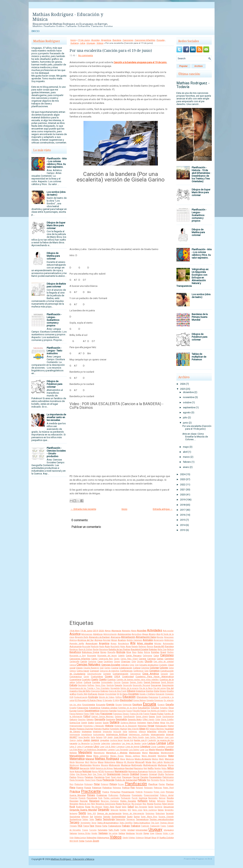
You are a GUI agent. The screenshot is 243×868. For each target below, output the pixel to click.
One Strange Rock (84, 774)
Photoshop (79, 784)
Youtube (88, 841)
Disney (101, 694)
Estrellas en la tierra (128, 708)
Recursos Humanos (110, 801)
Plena (72, 787)
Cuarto (95, 679)
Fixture (171, 711)
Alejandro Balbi (82, 637)
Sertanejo (73, 813)
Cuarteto (86, 679)
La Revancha (84, 743)
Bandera (117, 40)
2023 (183, 479)
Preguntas (115, 792)
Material (90, 759)
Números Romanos (138, 771)
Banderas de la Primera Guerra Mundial (200, 317)
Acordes (95, 40)
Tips (92, 826)
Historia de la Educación (126, 726)
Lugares (111, 750)
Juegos (95, 740)
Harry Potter (153, 723)
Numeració (109, 772)
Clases (79, 668)
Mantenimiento (167, 753)
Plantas (170, 784)
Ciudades (163, 665)
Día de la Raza (146, 688)
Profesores (125, 795)
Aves (128, 646)
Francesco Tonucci (121, 714)
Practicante (91, 791)
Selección (115, 810)
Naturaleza (119, 768)
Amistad (107, 640)
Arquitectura (123, 644)
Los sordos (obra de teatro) (56, 193)
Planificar (153, 784)
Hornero (98, 729)
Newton (158, 768)
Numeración (121, 771)
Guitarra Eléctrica (128, 723)
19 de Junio (84, 40)
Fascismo (121, 711)
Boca (134, 652)
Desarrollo (128, 685)
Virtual (148, 838)
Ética (171, 708)
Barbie (96, 649)
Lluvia (154, 747)
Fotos (98, 714)
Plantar (162, 784)
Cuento (103, 679)
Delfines (91, 685)
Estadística (95, 708)
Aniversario (159, 640)
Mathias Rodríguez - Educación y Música (68, 17)
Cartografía (74, 662)
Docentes (133, 694)
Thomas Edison (167, 823)
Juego (87, 740)
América (73, 640)
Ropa (88, 807)
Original (153, 774)
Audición (95, 646)
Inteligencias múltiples (139, 735)
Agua (145, 634)
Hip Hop (170, 723)
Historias (142, 726)
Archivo (198, 66)
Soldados (98, 817)
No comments (86, 56)
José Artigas (120, 737)
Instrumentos (99, 735)
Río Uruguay (137, 804)
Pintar (97, 784)
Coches (107, 668)
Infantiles (152, 731)
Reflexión (143, 801)
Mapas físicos (117, 756)
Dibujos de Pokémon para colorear (54, 384)
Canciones (128, 40)
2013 (183, 530)
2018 (183, 505)
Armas (114, 644)
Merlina (94, 762)
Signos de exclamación (109, 813)
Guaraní (98, 723)
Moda (148, 762)
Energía (110, 704)
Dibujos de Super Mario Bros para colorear (56, 225)
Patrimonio (168, 777)
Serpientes (169, 810)
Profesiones (113, 795)
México (120, 762)
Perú (71, 784)
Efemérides (142, 697)
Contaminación (120, 674)
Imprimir (97, 731)
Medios (155, 759)
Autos (123, 646)
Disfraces (93, 694)
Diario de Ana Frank (118, 691)
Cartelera (169, 659)
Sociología (75, 817)
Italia (93, 737)
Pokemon (97, 788)
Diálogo (104, 691)
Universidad (141, 830)
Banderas (74, 649)
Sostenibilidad (119, 817)
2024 (183, 474)
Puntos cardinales (112, 798)
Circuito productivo (149, 665)
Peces (99, 780)
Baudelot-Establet (140, 649)
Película (142, 780)
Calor (156, 656)
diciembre (188, 392)
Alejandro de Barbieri (99, 637)
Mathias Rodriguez (107, 759)
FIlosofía (136, 711)
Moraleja (96, 765)
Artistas (158, 644)
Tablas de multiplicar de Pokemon (199, 357)
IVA (105, 737)
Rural (118, 807)
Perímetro (155, 780)
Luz (147, 750)
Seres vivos (137, 810)
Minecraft (140, 762)
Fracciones (106, 714)
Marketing (162, 756)
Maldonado (135, 753)
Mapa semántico (101, 756)
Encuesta (101, 705)
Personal (170, 780)
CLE (102, 668)
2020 (183, 495)
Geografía (100, 719)
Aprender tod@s (77, 644)
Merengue (80, 762)
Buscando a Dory (78, 656)
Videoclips (91, 838)
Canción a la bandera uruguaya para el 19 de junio (140, 62)
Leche (144, 743)
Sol (91, 817)
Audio (102, 646)
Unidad (131, 830)
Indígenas (133, 732)
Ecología (93, 697)
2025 (183, 389)
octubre (187, 402)
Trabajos (135, 826)
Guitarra (75, 43)
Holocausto (161, 726)
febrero (187, 462)
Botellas (155, 652)
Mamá (145, 753)
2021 (183, 490)
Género (90, 719)
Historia (109, 726)
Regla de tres (85, 804)
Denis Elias (100, 685)
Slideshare (160, 813)
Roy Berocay (97, 807)
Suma (137, 817)
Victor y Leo (168, 833)
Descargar (156, 685)
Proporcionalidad (151, 795)
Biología (121, 652)
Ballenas (142, 646)
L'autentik (152, 740)
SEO (129, 810)
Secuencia (169, 807)
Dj (118, 694)
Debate (73, 685)
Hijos (163, 723)
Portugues (148, 788)
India (125, 732)
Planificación (136, 784)
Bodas (140, 652)
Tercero (74, 822)
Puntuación (126, 798)
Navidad (129, 768)
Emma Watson (140, 700)
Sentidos (123, 810)
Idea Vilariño (133, 729)
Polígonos (117, 788)
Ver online (113, 833)
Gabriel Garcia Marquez (102, 717)
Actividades (155, 630)
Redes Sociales (128, 801)
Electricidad (126, 700)
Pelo (148, 780)
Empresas (159, 700)
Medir (161, 759)
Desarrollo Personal (141, 685)
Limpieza (120, 747)
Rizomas (158, 804)
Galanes (118, 717)
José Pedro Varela (136, 737)
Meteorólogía (110, 762)
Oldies (72, 774)
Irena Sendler (84, 737)
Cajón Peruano (134, 656)
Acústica (75, 634)
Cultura (87, 682)
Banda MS (159, 646)
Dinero (163, 691)
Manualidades (77, 756)
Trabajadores (115, 826)
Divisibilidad (111, 694)
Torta (105, 826)
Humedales (115, 729)
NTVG (101, 771)
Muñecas (162, 765)
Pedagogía (108, 780)
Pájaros (81, 777)
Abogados (126, 631)
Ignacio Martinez (157, 729)
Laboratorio (116, 743)
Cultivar (79, 682)
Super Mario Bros (149, 817)
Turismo (93, 830)
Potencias (158, 788)
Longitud (170, 747)
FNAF (92, 714)
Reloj (93, 804)
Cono (146, 671)
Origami (144, 774)
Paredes (144, 777)
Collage (137, 668)
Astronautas (168, 644)
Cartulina (92, 662)
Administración (110, 634)
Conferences (126, 671)
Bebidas (153, 649)
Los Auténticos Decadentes (95, 750)
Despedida (115, 688)
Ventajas (103, 833)
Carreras (152, 659)
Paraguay (127, 777)
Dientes (150, 691)
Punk (100, 798)
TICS (80, 826)
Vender (94, 833)
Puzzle (135, 798)
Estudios (164, 708)
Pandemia (99, 777)
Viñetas (132, 838)
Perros (162, 780)
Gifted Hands (148, 719)
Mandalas (154, 753)
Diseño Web (82, 694)
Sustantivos (75, 819)
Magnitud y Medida (117, 753)
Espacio (161, 705)
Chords (149, 661)
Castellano (108, 662)
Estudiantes (144, 708)
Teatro (99, 819)
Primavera (148, 792)
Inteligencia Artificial (117, 734)
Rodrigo (80, 807)
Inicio (36, 31)
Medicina (130, 759)
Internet (170, 734)
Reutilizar (127, 804)
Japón (110, 737)
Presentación (128, 792)
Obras (160, 772)
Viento (125, 838)
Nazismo (139, 768)
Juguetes (104, 740)
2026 (101, 631)
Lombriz (161, 747)
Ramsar (162, 798)
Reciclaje (74, 801)
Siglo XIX (92, 813)
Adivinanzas (87, 634)
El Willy (116, 700)
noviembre (189, 397)
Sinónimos (150, 813)
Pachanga (169, 774)
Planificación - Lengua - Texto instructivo (54, 351)
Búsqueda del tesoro (107, 656)
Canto (94, 659)
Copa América (151, 674)
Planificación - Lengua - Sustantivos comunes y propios (54, 320)
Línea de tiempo (132, 747)
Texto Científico (126, 823)
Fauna (129, 711)
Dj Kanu (124, 694)
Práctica (75, 792)
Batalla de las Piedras (119, 649)
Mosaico (105, 765)
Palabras (89, 777)
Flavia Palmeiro (76, 714)
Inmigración (75, 735)
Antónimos (169, 640)
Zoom (96, 841)
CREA (117, 676)
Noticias (87, 771)
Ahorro (152, 634)
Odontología (168, 772)
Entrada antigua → (163, 509)
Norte (72, 772)
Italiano (99, 737)
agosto (187, 412)
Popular (184, 66)
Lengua (161, 743)
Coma (171, 668)
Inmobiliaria (87, 735)
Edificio (119, 697)
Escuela (161, 40)
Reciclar (84, 801)
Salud (131, 807)
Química (143, 798)
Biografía (111, 652)
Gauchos (82, 719)
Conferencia (138, 671)
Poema (80, 788)
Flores (86, 714)
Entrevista (127, 705)
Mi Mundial (129, 762)
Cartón (84, 661)
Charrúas (126, 661)
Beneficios (75, 652)
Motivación (115, 765)
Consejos (154, 671)
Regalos (170, 801)
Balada (135, 646)
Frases (153, 714)
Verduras (130, 833)
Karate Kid (128, 740)
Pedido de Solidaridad (126, 780)
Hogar (151, 726)
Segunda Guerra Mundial (83, 810)
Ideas (142, 729)
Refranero (161, 801)
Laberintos (106, 743)
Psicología (92, 798)
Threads (73, 826)
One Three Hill (99, 774)
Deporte (118, 685)
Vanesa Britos (84, 833)
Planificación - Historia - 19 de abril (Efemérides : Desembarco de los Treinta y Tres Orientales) (201, 174)
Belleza (170, 649)
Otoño (161, 774)
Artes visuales (145, 643)
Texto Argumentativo (108, 823)
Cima (132, 665)
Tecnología (109, 819)
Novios (95, 772)
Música (74, 768)
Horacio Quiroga (85, 729)
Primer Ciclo (159, 792)
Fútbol (87, 716)
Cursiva (117, 682)
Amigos (98, 640)
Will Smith (74, 841)
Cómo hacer (83, 671)
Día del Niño (85, 691)
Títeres (98, 826)
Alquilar (160, 637)
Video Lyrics (80, 838)
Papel (108, 777)
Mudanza (126, 765)
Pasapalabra (155, 777)
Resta (119, 804)
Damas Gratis (136, 682)
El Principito (81, 700)
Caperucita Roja (106, 659)
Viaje (152, 833)
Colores (164, 668)
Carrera (142, 659)
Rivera (150, 804)
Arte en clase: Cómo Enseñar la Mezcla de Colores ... (195, 437)
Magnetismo (99, 753)
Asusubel (86, 646)
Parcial (136, 777)
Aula (107, 646)
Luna (142, 750)
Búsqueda (92, 656)
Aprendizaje (91, 643)
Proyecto (82, 798)
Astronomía (76, 646)
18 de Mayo (75, 631)
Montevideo (86, 765)
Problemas (102, 795)
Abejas (108, 631)
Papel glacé (116, 777)
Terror (94, 823)
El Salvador (107, 700)
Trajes (163, 826)
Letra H (80, 747)
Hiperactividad (76, 726)
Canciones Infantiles (145, 40)
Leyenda (89, 747)
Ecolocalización (81, 697)
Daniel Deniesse (152, 682)
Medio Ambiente (143, 759)
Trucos (85, 830)
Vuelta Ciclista (166, 838)
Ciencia (73, 665)
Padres (73, 777)
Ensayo (119, 705)
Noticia (78, 771)
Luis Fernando (122, 750)
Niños (170, 768)
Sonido (107, 817)
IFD (147, 729)
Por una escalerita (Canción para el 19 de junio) (111, 51)
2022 (183, 485)
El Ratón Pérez (95, 700)
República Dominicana (106, 804)
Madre (152, 749)
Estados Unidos (109, 708)
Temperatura (142, 819)
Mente (72, 762)
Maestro (169, 749)
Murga (171, 765)
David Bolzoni (167, 682)
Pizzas (121, 784)
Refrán (152, 801)
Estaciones (83, 708)
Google (84, 723)
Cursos (125, 682)
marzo (186, 457)
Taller (92, 819)
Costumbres (97, 676)
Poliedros (107, 788)
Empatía (150, 700)
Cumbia (96, 682)
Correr (86, 677)
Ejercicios (153, 697)
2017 (183, 510)
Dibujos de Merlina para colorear (53, 256)
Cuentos (111, 679)
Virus (154, 838)
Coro (172, 674)
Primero (91, 795)
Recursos (94, 801)
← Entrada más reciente (83, 509)
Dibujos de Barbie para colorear (56, 285)
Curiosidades (107, 682)
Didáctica (141, 691)
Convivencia (135, 674)
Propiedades (137, 795)
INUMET (74, 737)
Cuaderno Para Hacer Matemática (155, 676)
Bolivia (147, 652)
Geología (110, 719)
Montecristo (169, 762)
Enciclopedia (89, 705)
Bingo (103, 652)
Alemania (116, 637)
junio (186, 423)
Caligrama (147, 656)
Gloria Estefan (167, 719)
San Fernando (141, 807)
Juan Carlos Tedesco (154, 737)
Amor (114, 640)
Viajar (146, 833)
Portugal (139, 788)
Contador (107, 674)
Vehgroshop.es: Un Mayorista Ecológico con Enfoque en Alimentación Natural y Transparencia (193, 278)
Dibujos (131, 691)
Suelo (130, 817)
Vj (158, 838)
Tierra (86, 826)
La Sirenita (95, 743)
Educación (129, 697)
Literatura (145, 746)
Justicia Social (116, 740)
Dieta (157, 691)
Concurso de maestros (110, 671)
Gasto (159, 717)
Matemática (77, 759)
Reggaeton (74, 804)
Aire (158, 634)
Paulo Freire (90, 780)
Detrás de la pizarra (130, 688)
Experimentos (92, 711)
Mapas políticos (133, 756)
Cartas (160, 659)
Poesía (88, 788)
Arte (133, 643)
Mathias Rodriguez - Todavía (193, 85)
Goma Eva (75, 723)
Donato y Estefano (147, 694)
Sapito (151, 807)
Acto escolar (168, 631)
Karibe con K (140, 740)
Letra (83, 43)
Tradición (145, 826)
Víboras (159, 833)
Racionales (153, 798)
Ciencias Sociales (111, 665)
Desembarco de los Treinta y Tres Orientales (90, 688)
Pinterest (105, 784)
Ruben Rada (109, 807)
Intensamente (158, 734)
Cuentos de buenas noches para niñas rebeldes (138, 680)
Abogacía (116, 631)
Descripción (168, 685)
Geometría (121, 719)
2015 (183, 520)
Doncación (160, 694)
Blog (129, 652)
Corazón (164, 674)
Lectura (151, 743)
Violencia (140, 838)
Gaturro (73, 719)
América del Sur (86, 640)
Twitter (123, 830)
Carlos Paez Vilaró (129, 659)
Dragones (169, 694)
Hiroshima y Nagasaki (94, 726)
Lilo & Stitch (110, 747)
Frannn (146, 714)
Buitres (170, 652)
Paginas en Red (204, 859)
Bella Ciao (162, 649)
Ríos (144, 804)
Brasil (163, 652)
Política (126, 788)
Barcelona (104, 649)
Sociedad (170, 813)
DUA (71, 697)
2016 (183, 515)
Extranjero (104, 711)
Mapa (89, 756)
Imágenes (87, 731)
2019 (96, 631)
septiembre (189, 407)
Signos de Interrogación (133, 813)
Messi (101, 762)
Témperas (131, 819)
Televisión (120, 819)
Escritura (137, 704)
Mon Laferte (158, 762)
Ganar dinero (142, 717)
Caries (117, 659)
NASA (92, 768)
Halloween (142, 723)
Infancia (142, 732)
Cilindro (125, 665)
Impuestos (107, 732)
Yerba (82, 841)
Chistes (140, 662)
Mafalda (73, 753)
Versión (139, 833)
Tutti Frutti (114, 830)
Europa (73, 711)
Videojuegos (103, 838)
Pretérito (139, 792)
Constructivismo (94, 674)
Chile (134, 662)
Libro (96, 746)
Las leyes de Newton (131, 743)
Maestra (160, 749)
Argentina (106, 40)
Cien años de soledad (163, 662)
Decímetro (82, 685)
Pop (133, 787)
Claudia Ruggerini (91, 668)
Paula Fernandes (77, 780)
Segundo (104, 810)
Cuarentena (75, 679)
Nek (145, 768)
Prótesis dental (167, 795)
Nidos (164, 768)
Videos (100, 43)
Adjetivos (98, 634)
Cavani (117, 662)
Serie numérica (150, 810)
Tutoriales (103, 830)
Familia (113, 711)
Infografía (162, 732)
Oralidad (135, 774)
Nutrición (152, 772)
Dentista (110, 685)
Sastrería (158, 807)
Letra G (73, 747)
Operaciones (114, 774)
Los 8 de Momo (76, 750)
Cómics (73, 671)
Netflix (151, 768)
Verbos (122, 833)
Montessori (74, 765)
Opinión (125, 774)
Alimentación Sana (146, 637)
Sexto (82, 813)
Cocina (115, 668)
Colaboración (125, 668)
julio (185, 417)
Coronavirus (76, 676)
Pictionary (88, 784)
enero (186, 467)
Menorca (169, 759)
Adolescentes (124, 634)
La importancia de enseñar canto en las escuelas (56, 417)
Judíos (79, 740)
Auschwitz (115, 646)
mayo (186, 447)
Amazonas (169, 637)
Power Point (168, 788)
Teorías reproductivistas (162, 819)
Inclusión (117, 732)
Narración (85, 768)
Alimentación (128, 637)
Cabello (121, 656)
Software (85, 817)
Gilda (158, 719)
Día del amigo (160, 688)
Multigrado (137, 765)
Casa (100, 661)
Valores (73, 833)
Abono (134, 631)
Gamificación (129, 717)
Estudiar (155, 708)
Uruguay (91, 43)
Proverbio (74, 798)
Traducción (155, 826)
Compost (94, 671)
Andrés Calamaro (134, 640)
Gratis (91, 723)
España (170, 704)
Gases (152, 716)
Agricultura (137, 634)
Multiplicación (150, 765)
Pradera (106, 792)
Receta (170, 798)
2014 (183, 525)
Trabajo (126, 826)
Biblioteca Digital (91, 652)
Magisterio (85, 752)
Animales (148, 640)
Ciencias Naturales (88, 665)
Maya (123, 759)
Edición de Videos (107, 697)
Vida (72, 838)
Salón (124, 807)
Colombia (145, 668)
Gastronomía (168, 717)
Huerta (106, 729)
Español (73, 708)
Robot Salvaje (168, 804)
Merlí (87, 762)
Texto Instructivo (142, 823)
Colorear (154, 668)
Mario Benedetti (149, 756)
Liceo (102, 747)
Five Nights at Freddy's (157, 711)
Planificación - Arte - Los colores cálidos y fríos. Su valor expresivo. (57, 163)
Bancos (150, 646)
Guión (106, 723)
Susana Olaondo (166, 817)
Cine (137, 665)
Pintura (113, 784)
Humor (124, 729)
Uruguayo (169, 830)
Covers (109, 676)
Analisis (122, 640)
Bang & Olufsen (86, 649)
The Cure (155, 823)
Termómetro (85, 823)
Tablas (85, 819)
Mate (171, 756)
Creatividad (128, 676)
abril (185, 452)
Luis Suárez (134, 750)
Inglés (171, 731)
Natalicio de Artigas (104, 768)
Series (161, 810)
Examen (81, 711)
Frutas (160, 714)
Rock (72, 807)
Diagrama (95, 691)
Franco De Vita (136, 714)
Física (143, 711)
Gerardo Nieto (135, 719)
